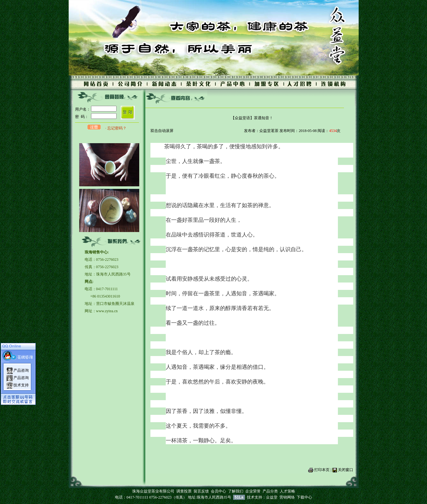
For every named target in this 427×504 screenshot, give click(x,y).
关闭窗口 (346, 470)
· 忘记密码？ (116, 128)
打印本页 (322, 470)
